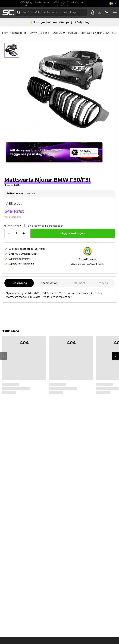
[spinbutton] (16, 234)
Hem (5, 33)
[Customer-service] (92, 12)
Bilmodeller (19, 33)
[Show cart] (107, 12)
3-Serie (45, 33)
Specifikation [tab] (49, 283)
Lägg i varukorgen (73, 233)
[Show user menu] (100, 12)
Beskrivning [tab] (19, 283)
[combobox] (51, 12)
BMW (33, 33)
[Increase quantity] (24, 233)
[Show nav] (114, 12)
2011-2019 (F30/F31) (65, 33)
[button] (113, 3)
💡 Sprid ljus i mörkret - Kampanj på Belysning (60, 22)
